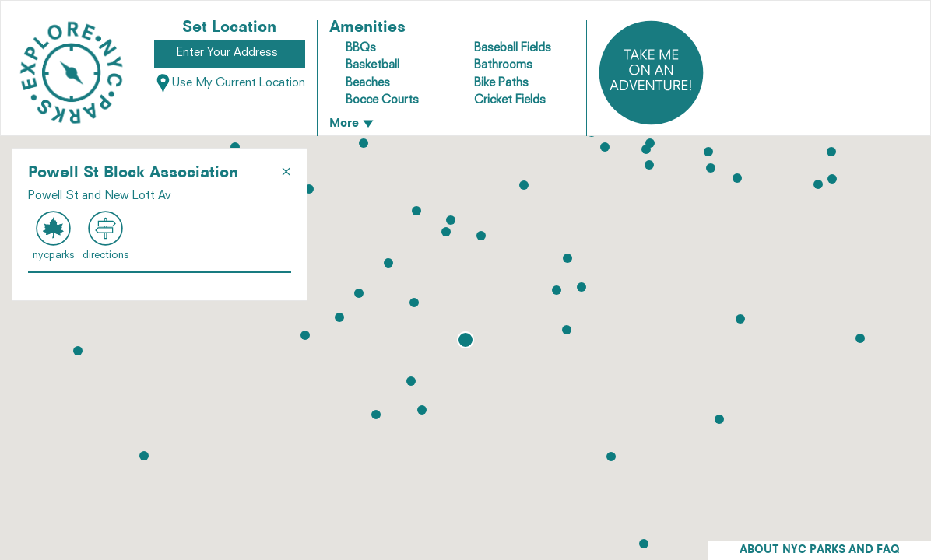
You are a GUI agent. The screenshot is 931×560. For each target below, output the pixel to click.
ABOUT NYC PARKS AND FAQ (820, 550)
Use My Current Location (230, 84)
